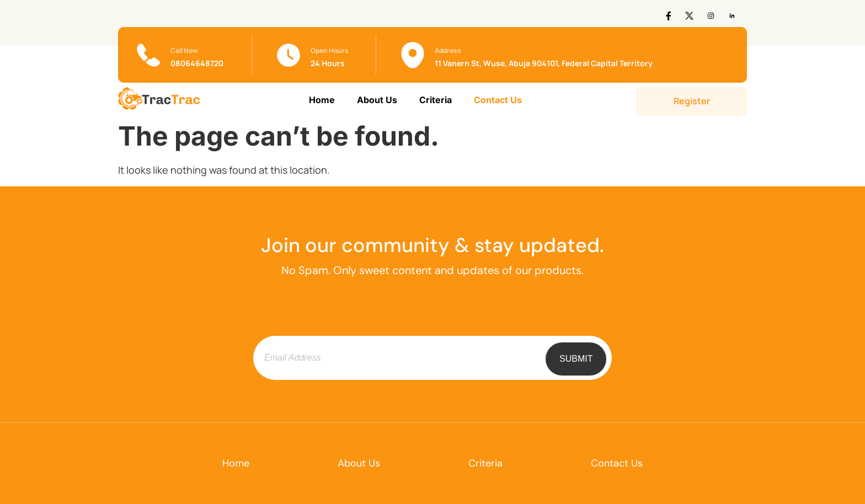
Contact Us (498, 100)
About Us (377, 100)
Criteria (436, 100)
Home (322, 100)
